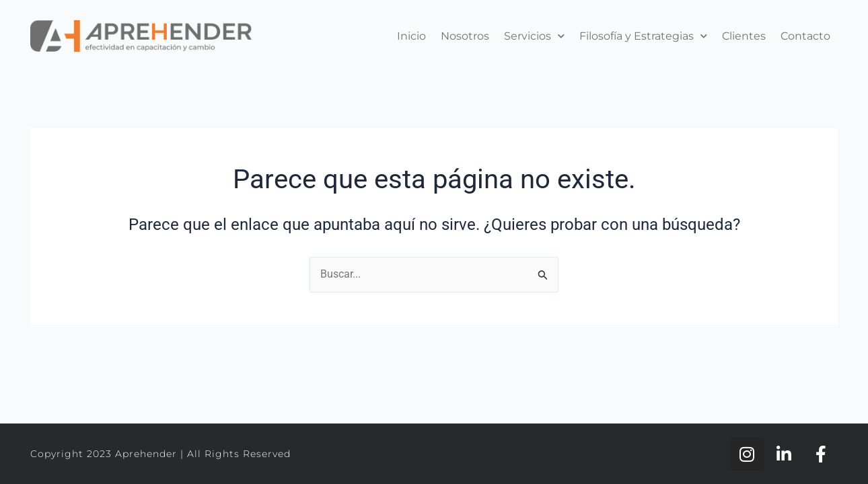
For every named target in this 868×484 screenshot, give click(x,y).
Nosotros (465, 36)
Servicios (534, 36)
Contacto (805, 36)
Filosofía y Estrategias (643, 36)
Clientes (744, 36)
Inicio (411, 36)
